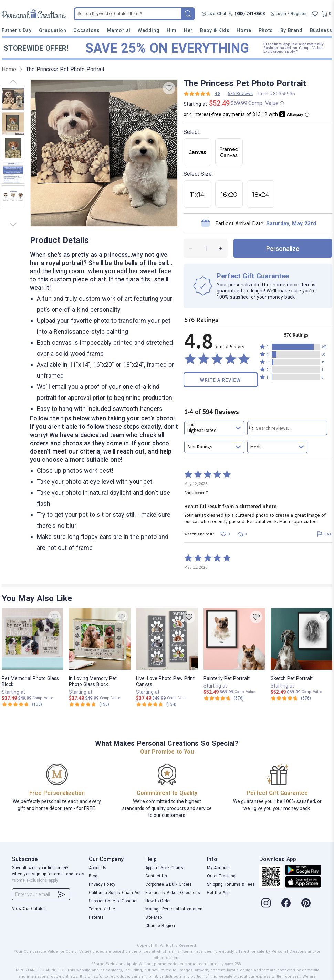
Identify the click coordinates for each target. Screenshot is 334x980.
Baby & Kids (215, 30)
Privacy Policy (102, 884)
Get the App (218, 893)
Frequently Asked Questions (173, 893)
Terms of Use (102, 909)
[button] (296, 347)
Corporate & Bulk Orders (169, 884)
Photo (266, 30)
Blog (93, 876)
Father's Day (17, 30)
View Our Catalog (29, 909)
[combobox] (214, 428)
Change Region (160, 926)
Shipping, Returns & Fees (231, 884)
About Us (98, 868)
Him (172, 30)
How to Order (158, 901)
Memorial (119, 30)
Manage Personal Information (174, 909)
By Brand (291, 30)
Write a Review (220, 380)
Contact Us (156, 876)
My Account (218, 868)
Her (188, 30)
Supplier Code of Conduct (113, 901)
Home (244, 30)
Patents (96, 917)
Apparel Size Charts (164, 868)
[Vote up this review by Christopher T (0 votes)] (225, 534)
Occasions (86, 30)
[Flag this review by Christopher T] (324, 534)
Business (321, 30)
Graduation (53, 30)
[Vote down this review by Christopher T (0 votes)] (242, 534)
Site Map (154, 917)
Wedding (149, 30)
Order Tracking (221, 876)
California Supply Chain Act (115, 893)
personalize (283, 249)
